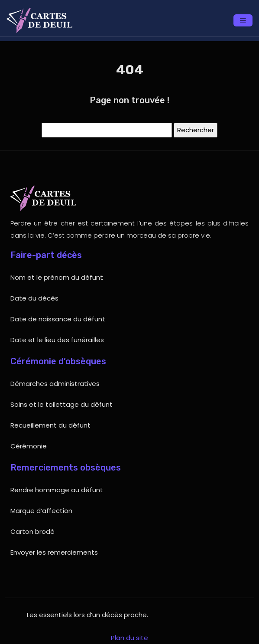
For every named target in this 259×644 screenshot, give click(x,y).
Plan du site (129, 638)
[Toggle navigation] (243, 21)
